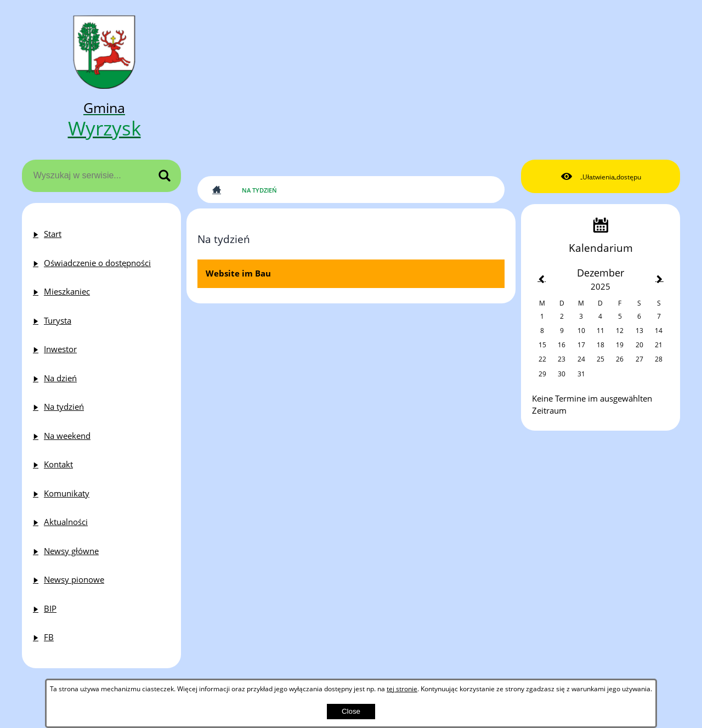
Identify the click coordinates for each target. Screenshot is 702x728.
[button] (601, 177)
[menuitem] (101, 234)
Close (351, 711)
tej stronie (402, 689)
